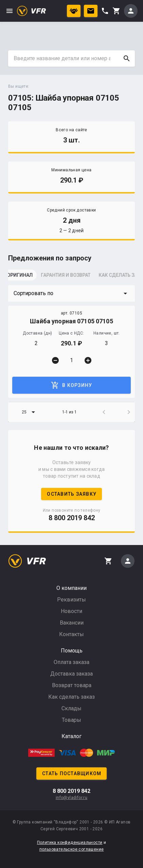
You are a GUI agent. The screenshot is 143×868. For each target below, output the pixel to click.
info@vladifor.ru (71, 798)
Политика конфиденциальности (70, 843)
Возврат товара (72, 685)
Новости (71, 611)
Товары (71, 720)
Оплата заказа (71, 662)
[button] (71, 293)
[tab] (25, 277)
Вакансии (72, 623)
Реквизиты (71, 600)
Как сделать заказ (71, 697)
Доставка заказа (71, 674)
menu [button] (10, 11)
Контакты (71, 634)
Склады (71, 708)
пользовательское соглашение (72, 849)
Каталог (71, 736)
